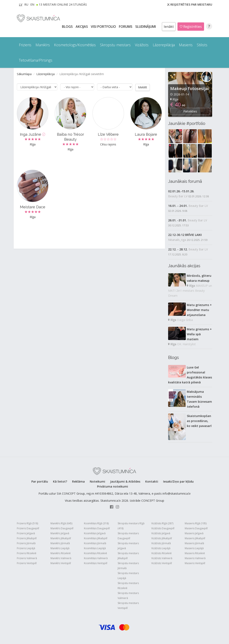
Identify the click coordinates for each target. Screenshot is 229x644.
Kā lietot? (60, 481)
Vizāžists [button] (142, 45)
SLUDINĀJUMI (146, 27)
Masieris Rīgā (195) (196, 523)
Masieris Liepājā (194, 548)
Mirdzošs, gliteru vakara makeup (199, 278)
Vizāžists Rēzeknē (161, 553)
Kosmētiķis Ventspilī (96, 563)
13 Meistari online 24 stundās (63, 4)
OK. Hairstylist (186, 344)
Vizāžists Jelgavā (161, 533)
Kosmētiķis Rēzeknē (95, 553)
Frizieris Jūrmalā (26, 543)
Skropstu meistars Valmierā (128, 596)
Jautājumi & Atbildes (125, 481)
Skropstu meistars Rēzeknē (128, 586)
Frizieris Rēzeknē (27, 553)
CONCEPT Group (153, 501)
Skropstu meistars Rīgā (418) (131, 526)
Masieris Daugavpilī (196, 528)
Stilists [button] (202, 45)
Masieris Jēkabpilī (195, 538)
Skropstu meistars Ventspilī (128, 606)
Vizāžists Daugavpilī (163, 528)
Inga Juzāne (33, 134)
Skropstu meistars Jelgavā (128, 546)
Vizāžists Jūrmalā (161, 543)
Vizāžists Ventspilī (162, 563)
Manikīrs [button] (43, 45)
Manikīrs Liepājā (60, 548)
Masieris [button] (186, 45)
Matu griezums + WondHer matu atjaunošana (199, 310)
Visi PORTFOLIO (104, 27)
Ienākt (169, 27)
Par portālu (40, 481)
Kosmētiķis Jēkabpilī (96, 538)
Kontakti (152, 481)
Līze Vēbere (108, 134)
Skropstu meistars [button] (115, 45)
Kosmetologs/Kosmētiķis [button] (75, 45)
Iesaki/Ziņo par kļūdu (178, 481)
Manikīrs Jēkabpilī (61, 538)
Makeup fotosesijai (190, 88)
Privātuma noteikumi (113, 486)
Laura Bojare (146, 134)
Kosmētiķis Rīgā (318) (96, 523)
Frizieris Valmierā (27, 558)
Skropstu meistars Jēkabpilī (128, 556)
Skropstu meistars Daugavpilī (128, 536)
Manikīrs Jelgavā (60, 533)
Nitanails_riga (177, 240)
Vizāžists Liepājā (161, 548)
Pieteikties (190, 111)
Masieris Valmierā (195, 558)
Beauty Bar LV (178, 196)
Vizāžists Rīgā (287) (162, 523)
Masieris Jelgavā (194, 533)
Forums (126, 27)
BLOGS (68, 27)
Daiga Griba (185, 320)
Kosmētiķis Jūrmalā (95, 543)
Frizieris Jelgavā (26, 533)
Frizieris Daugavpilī (28, 528)
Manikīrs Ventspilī (61, 563)
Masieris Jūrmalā (194, 543)
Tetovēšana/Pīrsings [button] (36, 60)
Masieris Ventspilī (195, 563)
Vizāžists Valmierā (162, 558)
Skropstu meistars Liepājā (128, 576)
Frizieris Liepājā (26, 548)
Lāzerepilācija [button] (164, 45)
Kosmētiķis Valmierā (96, 558)
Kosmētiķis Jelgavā (95, 533)
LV (21, 4)
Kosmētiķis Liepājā (95, 548)
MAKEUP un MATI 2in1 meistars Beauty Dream (190, 291)
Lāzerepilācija (46, 74)
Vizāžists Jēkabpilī (162, 538)
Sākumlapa (24, 74)
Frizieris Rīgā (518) (27, 523)
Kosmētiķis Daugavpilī (97, 528)
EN (32, 4)
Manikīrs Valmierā (61, 558)
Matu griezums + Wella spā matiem (199, 334)
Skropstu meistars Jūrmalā (128, 566)
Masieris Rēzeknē (195, 553)
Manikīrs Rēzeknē (61, 553)
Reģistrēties (191, 27)
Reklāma (78, 481)
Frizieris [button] (25, 45)
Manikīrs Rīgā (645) (61, 523)
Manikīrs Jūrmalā (60, 543)
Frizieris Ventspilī (27, 563)
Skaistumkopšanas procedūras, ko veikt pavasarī (199, 421)
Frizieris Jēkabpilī (27, 538)
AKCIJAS (82, 27)
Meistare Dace (33, 207)
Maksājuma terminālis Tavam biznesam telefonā (199, 399)
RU (26, 4)
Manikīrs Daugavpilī (62, 528)
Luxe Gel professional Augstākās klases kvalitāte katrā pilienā (190, 375)
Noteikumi (97, 481)
